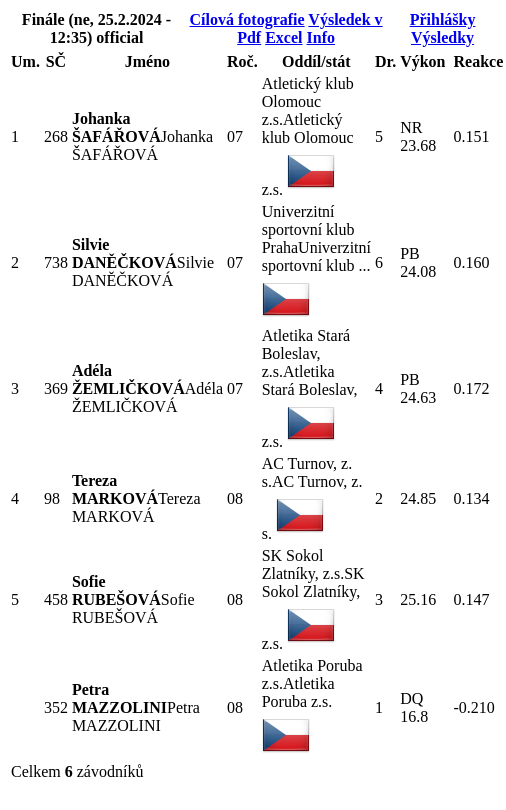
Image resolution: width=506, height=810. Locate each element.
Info (321, 37)
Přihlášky (443, 19)
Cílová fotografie (247, 19)
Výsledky (442, 37)
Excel (283, 37)
